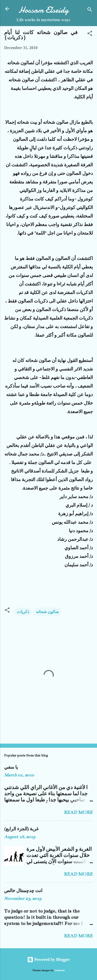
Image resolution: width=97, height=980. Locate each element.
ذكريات (23, 612)
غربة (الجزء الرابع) (21, 829)
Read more (78, 812)
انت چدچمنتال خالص (23, 891)
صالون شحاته (47, 612)
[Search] (90, 10)
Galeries (60, 970)
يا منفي (11, 767)
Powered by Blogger (48, 959)
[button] (90, 34)
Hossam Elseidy (43, 10)
